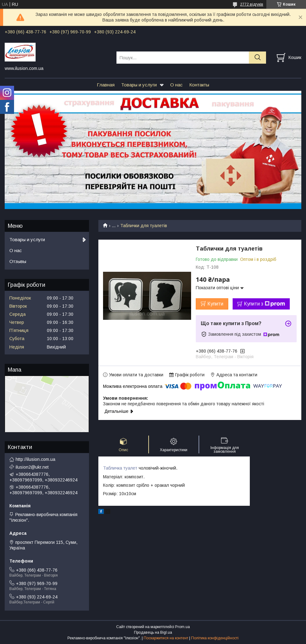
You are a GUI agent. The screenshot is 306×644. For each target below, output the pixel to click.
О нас (176, 85)
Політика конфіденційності (215, 638)
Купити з (264, 304)
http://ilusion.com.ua (35, 459)
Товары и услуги (139, 85)
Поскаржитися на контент (166, 638)
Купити (215, 304)
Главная (106, 85)
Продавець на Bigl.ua (153, 632)
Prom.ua (183, 627)
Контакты (199, 85)
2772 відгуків (252, 4)
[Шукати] (257, 58)
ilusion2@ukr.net (32, 467)
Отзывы (18, 261)
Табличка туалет (120, 468)
